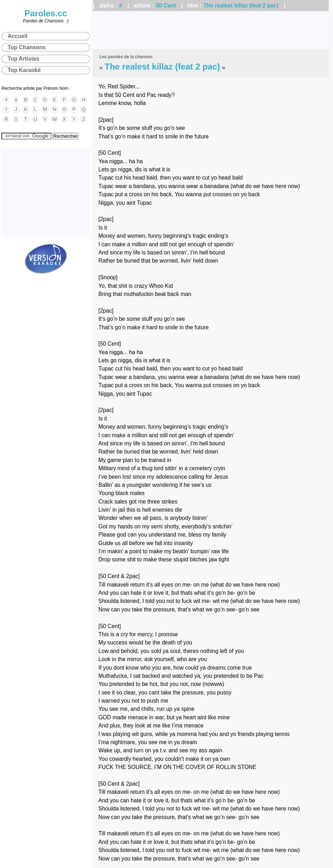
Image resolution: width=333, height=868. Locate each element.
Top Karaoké (24, 70)
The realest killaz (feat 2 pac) (241, 6)
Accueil (18, 36)
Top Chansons (27, 47)
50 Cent (166, 6)
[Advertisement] (211, 30)
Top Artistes (24, 59)
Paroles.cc (46, 13)
